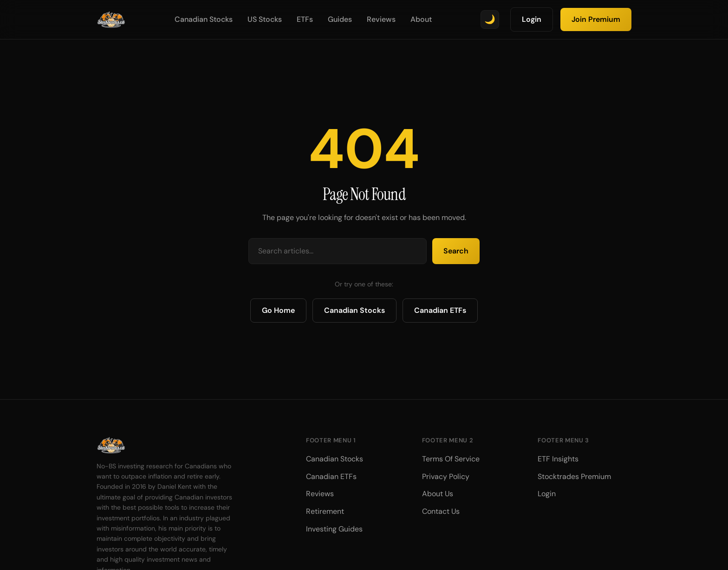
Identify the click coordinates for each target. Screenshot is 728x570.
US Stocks (265, 19)
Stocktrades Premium (574, 476)
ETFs (305, 19)
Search (456, 251)
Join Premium (596, 19)
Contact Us (441, 511)
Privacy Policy (446, 476)
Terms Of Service (451, 459)
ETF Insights (558, 459)
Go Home (278, 310)
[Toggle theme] (490, 19)
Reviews (381, 19)
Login (532, 19)
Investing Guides (334, 529)
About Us (438, 494)
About (421, 19)
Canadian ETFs (440, 310)
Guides (340, 19)
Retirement (325, 511)
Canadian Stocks (204, 19)
